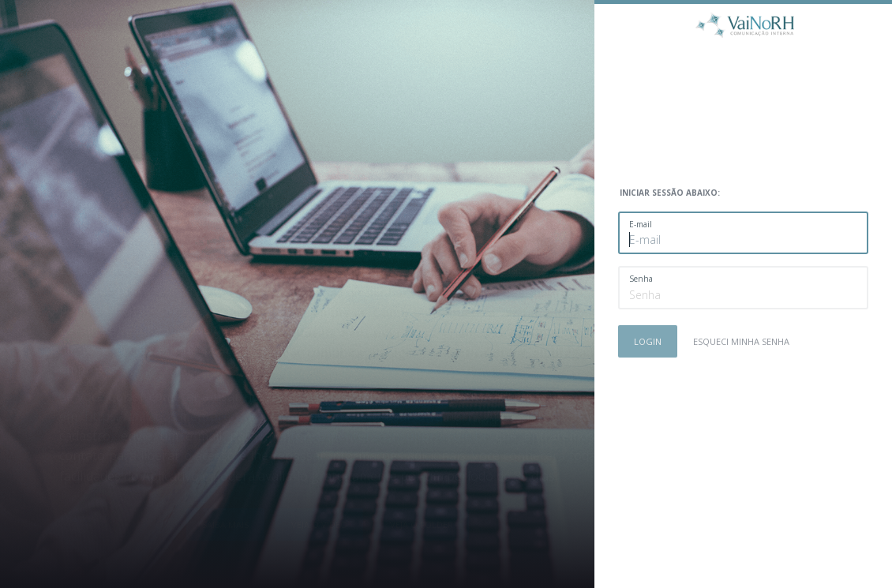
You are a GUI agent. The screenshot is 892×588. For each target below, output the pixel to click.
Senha (641, 279)
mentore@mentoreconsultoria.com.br (376, 436)
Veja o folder (422, 524)
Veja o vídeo (319, 524)
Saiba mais (225, 524)
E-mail (641, 224)
